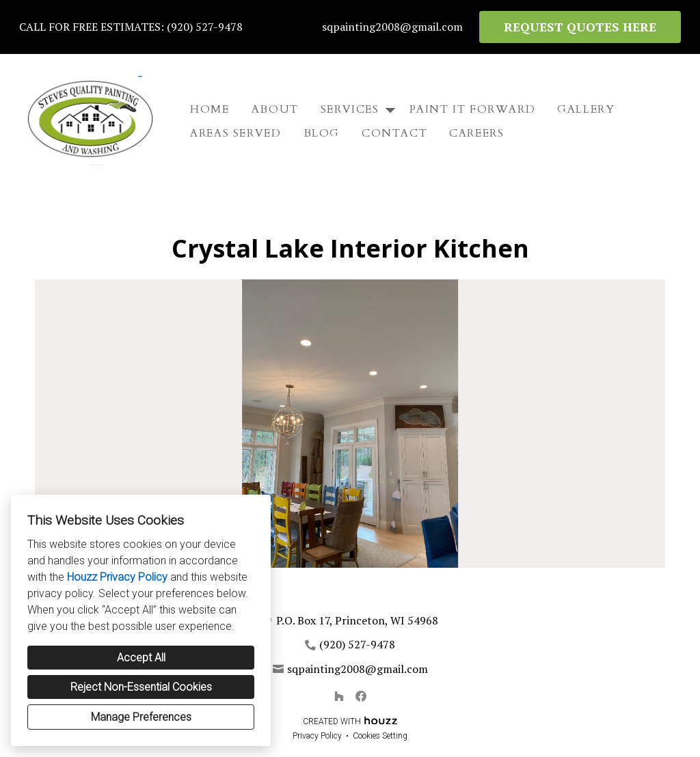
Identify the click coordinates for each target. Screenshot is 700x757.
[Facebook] (361, 696)
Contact (394, 133)
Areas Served (235, 133)
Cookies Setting (380, 736)
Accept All (141, 658)
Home (210, 109)
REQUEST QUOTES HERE (580, 27)
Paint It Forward (473, 109)
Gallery (586, 109)
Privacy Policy (317, 736)
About (275, 109)
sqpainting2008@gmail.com (392, 27)
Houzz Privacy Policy (117, 577)
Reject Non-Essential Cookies (141, 687)
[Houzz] (339, 696)
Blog (322, 133)
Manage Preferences (141, 717)
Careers (476, 133)
